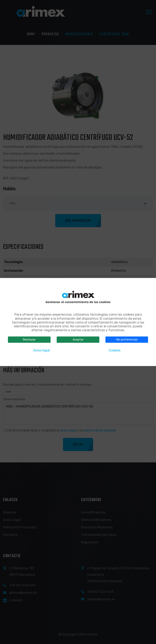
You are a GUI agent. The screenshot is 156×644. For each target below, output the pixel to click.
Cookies (115, 350)
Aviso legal (42, 350)
